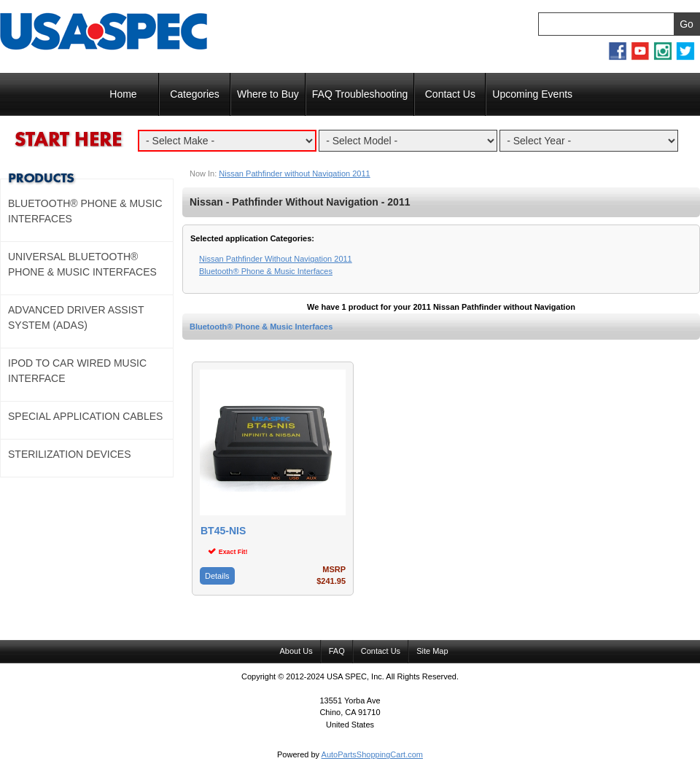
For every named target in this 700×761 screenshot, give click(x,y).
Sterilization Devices (70, 454)
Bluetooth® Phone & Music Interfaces (261, 327)
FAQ (337, 651)
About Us (296, 651)
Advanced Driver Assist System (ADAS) (76, 317)
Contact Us (450, 94)
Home (123, 94)
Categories (195, 94)
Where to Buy (268, 94)
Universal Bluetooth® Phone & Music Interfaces (82, 264)
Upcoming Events (532, 94)
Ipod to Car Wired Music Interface (77, 371)
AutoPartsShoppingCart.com (372, 754)
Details (217, 576)
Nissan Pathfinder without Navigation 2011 (294, 173)
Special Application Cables (85, 416)
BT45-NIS (223, 531)
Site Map (432, 651)
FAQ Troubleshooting (360, 94)
